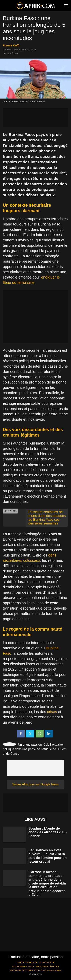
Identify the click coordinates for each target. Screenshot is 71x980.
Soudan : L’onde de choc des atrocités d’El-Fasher (48, 832)
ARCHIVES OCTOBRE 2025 (24, 971)
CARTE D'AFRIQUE (27, 963)
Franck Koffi (11, 45)
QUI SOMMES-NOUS (23, 967)
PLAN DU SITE (47, 963)
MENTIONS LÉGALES (48, 967)
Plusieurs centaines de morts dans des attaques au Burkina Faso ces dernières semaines (47, 518)
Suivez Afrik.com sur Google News (35, 784)
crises (52, 712)
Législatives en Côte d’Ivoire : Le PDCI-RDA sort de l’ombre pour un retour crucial (48, 856)
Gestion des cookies (51, 971)
